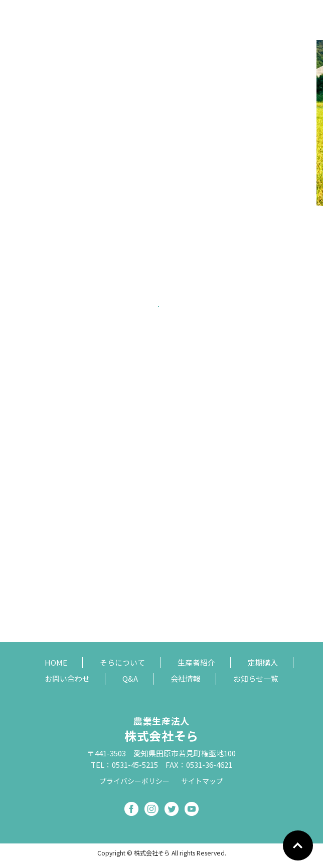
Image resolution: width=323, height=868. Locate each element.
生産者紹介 (196, 662)
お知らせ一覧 (256, 678)
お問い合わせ (67, 678)
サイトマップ (202, 781)
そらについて (122, 662)
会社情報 (186, 678)
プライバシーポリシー (134, 781)
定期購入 (263, 662)
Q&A (130, 678)
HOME (56, 662)
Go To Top (298, 845)
